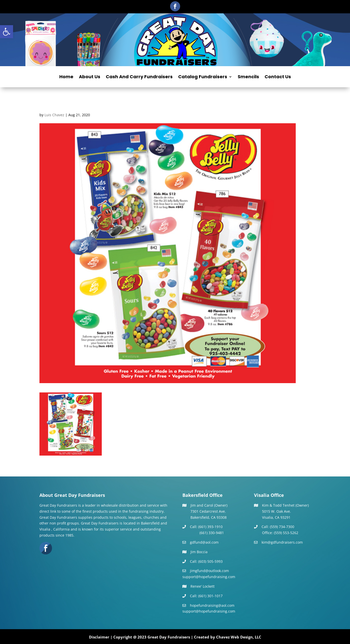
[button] (7, 32)
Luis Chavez (54, 115)
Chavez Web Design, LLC (239, 637)
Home (66, 77)
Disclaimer (99, 637)
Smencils (248, 77)
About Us (90, 77)
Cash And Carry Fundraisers (139, 77)
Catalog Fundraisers (203, 77)
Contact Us (278, 77)
